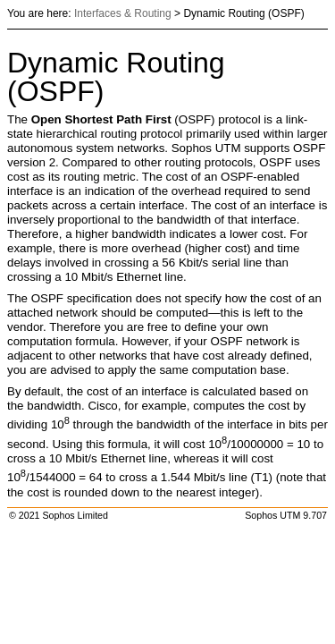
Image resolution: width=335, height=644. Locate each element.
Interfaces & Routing (123, 13)
